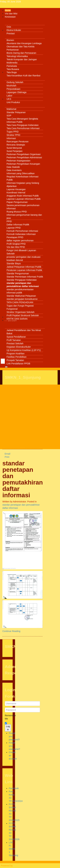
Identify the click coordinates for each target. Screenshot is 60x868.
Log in (8, 728)
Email (6, 454)
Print (6, 457)
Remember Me (8, 717)
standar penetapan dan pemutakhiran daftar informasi (23, 479)
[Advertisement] (30, 417)
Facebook (14, 788)
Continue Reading (11, 631)
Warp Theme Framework (26, 866)
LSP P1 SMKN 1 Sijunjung (13, 849)
